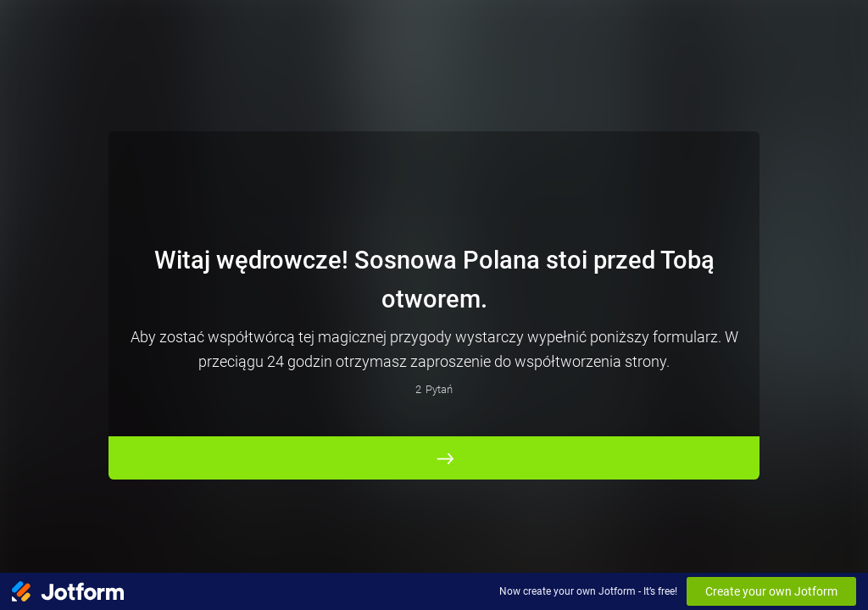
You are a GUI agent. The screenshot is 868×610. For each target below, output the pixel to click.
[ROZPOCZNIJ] (434, 457)
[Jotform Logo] (68, 591)
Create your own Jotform (771, 591)
